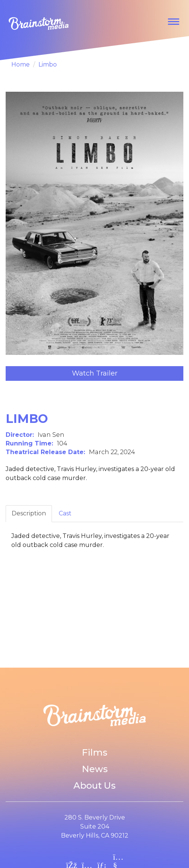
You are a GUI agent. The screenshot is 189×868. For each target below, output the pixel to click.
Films (94, 752)
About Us (94, 785)
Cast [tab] (65, 513)
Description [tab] (29, 513)
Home (21, 64)
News (95, 769)
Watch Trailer (95, 373)
